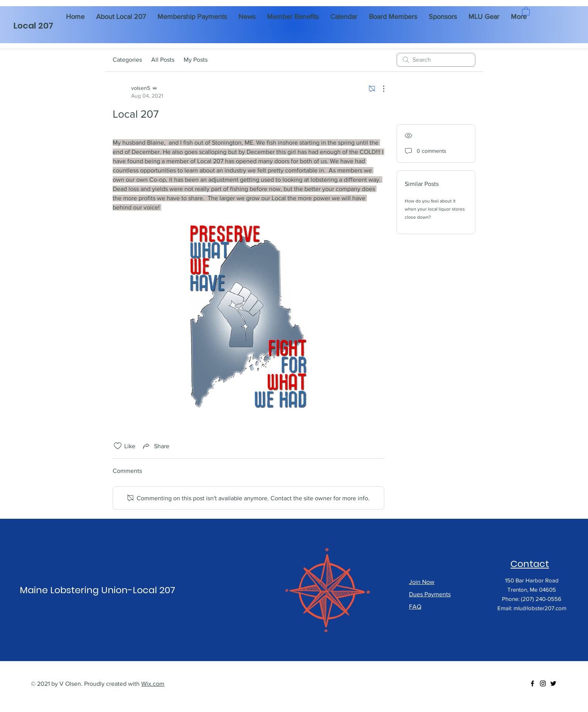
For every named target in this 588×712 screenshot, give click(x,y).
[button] (526, 11)
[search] (436, 60)
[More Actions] (380, 89)
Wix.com (153, 684)
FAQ (415, 607)
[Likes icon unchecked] (118, 446)
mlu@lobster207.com (540, 608)
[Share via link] (155, 446)
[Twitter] (553, 683)
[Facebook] (532, 683)
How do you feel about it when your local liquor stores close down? (435, 209)
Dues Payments (430, 594)
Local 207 (33, 26)
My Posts (196, 60)
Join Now (422, 582)
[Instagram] (543, 683)
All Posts (163, 60)
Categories (127, 60)
